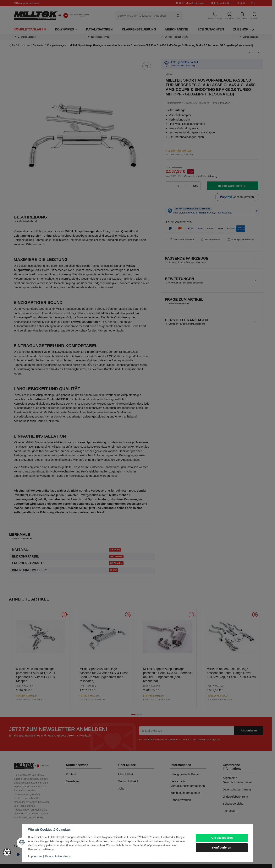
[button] (7, 852)
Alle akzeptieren (222, 838)
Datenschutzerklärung (58, 856)
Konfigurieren (222, 847)
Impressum (35, 856)
